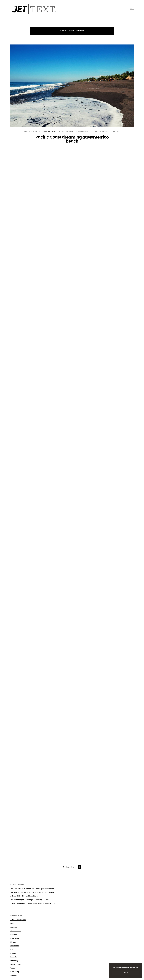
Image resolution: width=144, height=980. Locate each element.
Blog (62, 132)
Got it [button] (126, 973)
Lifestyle (107, 132)
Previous (66, 867)
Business (14, 927)
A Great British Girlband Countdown (24, 896)
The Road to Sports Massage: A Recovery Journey (30, 900)
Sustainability (16, 964)
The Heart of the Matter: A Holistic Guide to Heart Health (32, 892)
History (13, 953)
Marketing (14, 961)
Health (13, 949)
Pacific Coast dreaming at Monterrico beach (72, 139)
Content (70, 132)
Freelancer (95, 132)
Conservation (16, 931)
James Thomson (32, 132)
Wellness (14, 975)
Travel (117, 132)
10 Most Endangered (18, 920)
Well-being (15, 972)
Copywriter (82, 132)
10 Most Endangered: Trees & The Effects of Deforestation (33, 903)
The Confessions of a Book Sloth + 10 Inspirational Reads (32, 889)
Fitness (13, 942)
